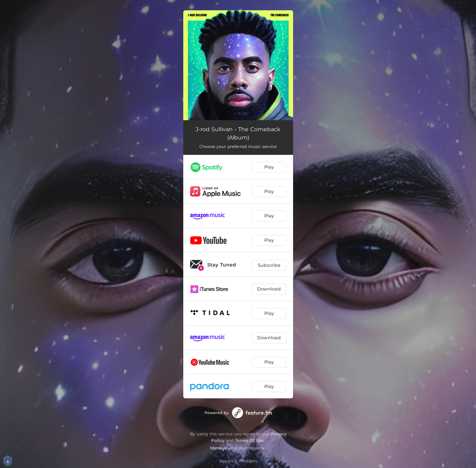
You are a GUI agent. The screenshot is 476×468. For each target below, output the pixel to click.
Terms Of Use (249, 440)
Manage (218, 448)
